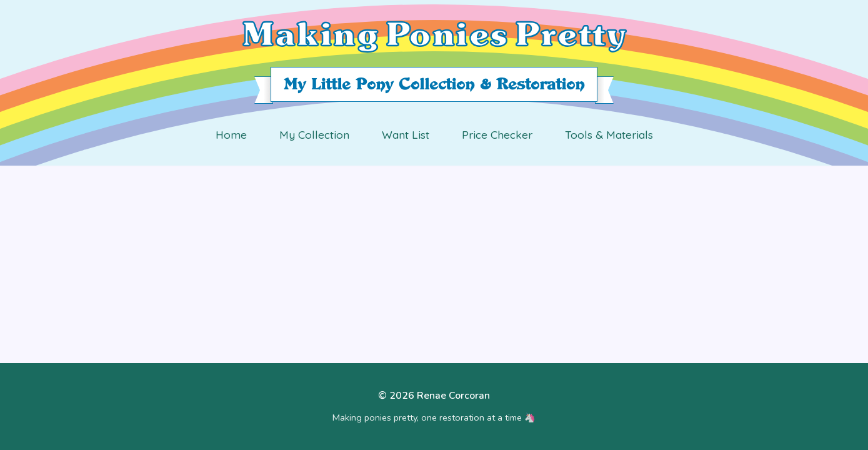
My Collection (314, 134)
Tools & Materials (609, 134)
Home (231, 134)
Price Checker (497, 134)
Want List (406, 134)
